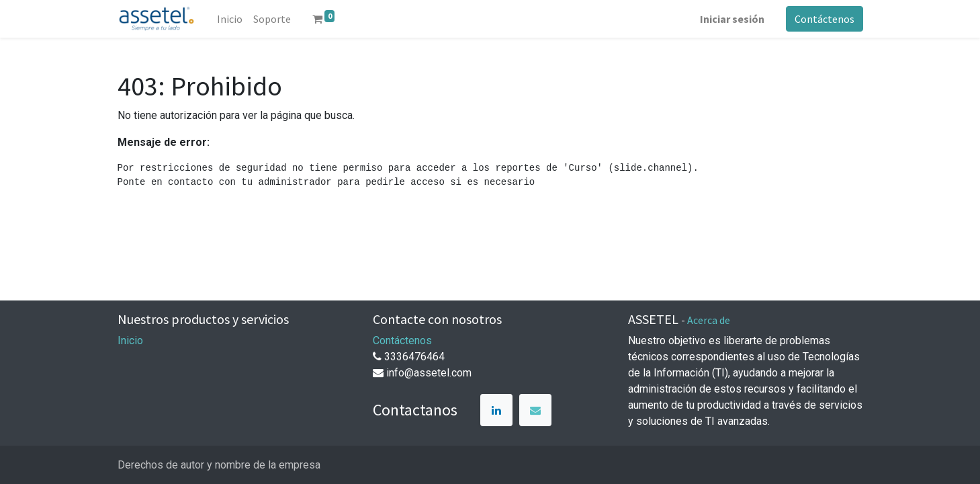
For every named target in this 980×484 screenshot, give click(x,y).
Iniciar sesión (732, 19)
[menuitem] (230, 19)
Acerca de (709, 320)
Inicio (130, 340)
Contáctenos (825, 19)
